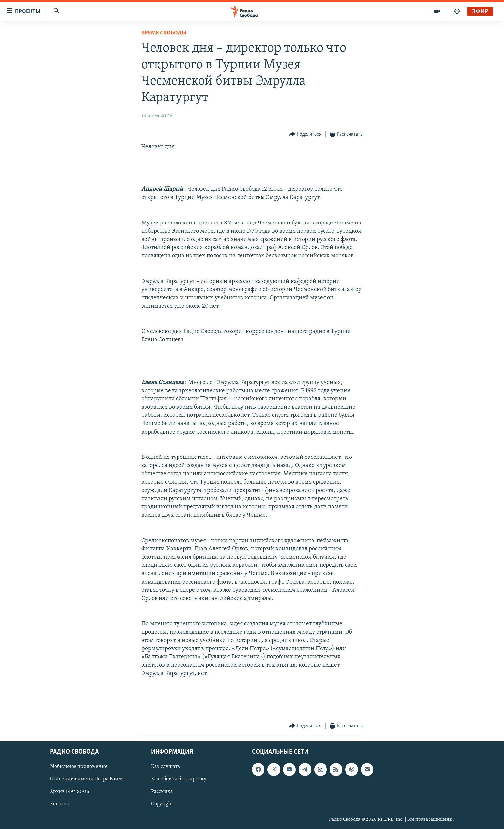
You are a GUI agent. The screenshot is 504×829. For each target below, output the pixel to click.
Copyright (162, 804)
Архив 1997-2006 (69, 792)
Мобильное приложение (79, 767)
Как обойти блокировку (179, 779)
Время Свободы (164, 33)
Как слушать (165, 767)
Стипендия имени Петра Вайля (87, 779)
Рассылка (162, 792)
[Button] (305, 134)
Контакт (60, 804)
